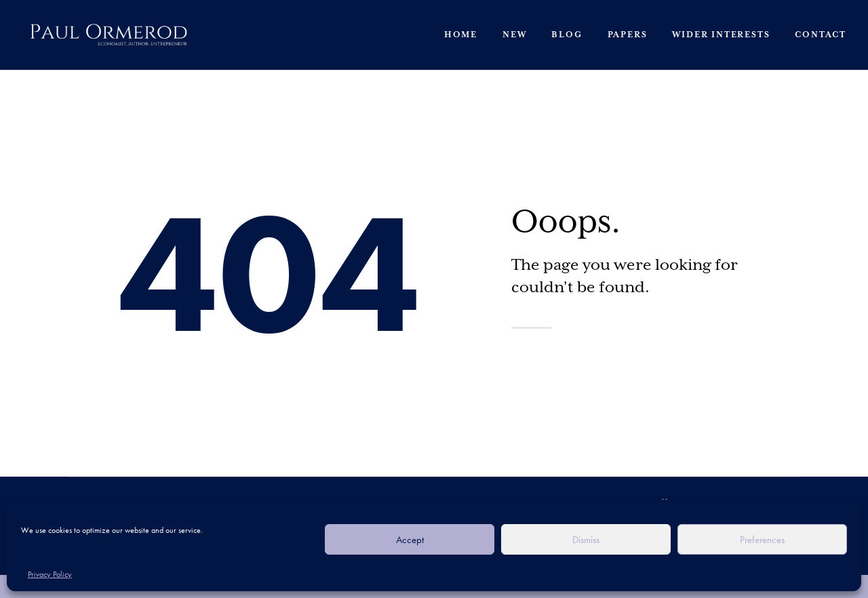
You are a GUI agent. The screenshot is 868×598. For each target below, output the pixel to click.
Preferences (762, 540)
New (514, 35)
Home (461, 35)
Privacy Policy (50, 574)
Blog (567, 35)
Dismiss (586, 540)
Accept (410, 540)
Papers (628, 35)
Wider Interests (721, 35)
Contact (821, 35)
